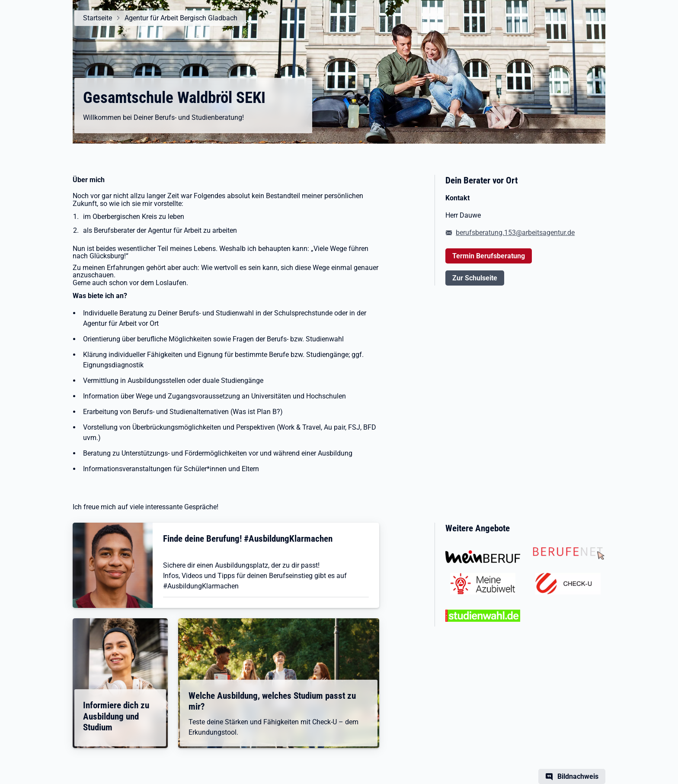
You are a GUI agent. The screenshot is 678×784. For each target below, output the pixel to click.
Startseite (98, 18)
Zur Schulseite (475, 278)
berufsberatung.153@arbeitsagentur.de (515, 233)
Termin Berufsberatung (489, 256)
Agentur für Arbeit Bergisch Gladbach (181, 18)
